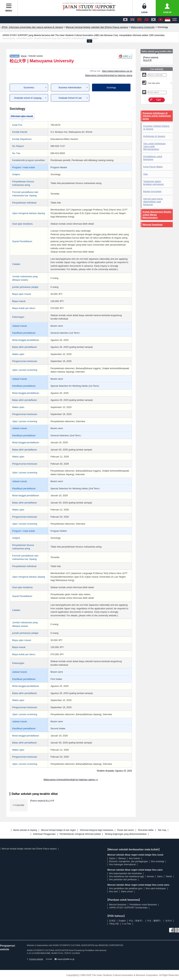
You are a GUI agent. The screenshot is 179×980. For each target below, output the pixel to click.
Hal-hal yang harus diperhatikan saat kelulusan (153, 202)
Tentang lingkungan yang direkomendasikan (126, 834)
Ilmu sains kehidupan (156, 888)
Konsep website (35, 959)
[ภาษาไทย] (175, 20)
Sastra (112, 858)
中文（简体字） (136, 921)
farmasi (150, 876)
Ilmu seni (113, 892)
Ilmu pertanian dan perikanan (123, 880)
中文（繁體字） (155, 921)
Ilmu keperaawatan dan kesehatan (125, 873)
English (122, 921)
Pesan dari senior (126, 830)
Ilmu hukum (134, 858)
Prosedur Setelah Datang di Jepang (156, 127)
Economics (29, 88)
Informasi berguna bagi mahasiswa (96, 830)
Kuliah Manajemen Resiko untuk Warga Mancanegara (157, 215)
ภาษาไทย (126, 924)
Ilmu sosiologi (158, 861)
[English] (132, 20)
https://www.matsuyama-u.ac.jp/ (117, 71)
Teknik (169, 876)
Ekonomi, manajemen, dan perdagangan (128, 861)
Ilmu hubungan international (122, 864)
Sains (160, 876)
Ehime (24, 56)
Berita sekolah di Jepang (25, 830)
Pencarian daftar (146, 830)
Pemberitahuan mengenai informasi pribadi (80, 834)
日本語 (112, 921)
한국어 (169, 921)
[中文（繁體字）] (146, 20)
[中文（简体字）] (139, 20)
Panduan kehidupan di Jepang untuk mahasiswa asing (157, 116)
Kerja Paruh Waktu (153, 167)
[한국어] (153, 20)
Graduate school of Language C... (30, 98)
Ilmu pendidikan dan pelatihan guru (126, 888)
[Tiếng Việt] (161, 20)
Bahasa (122, 858)
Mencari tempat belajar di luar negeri (58, 830)
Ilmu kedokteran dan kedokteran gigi (126, 876)
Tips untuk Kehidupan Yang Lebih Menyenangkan (154, 146)
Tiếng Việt (114, 924)
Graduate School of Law (70, 98)
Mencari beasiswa (153, 224)
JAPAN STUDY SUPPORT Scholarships (128, 908)
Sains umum (127, 892)
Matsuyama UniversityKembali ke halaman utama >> (71, 780)
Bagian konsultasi (152, 191)
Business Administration (70, 88)
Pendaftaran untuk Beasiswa (153, 158)
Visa (145, 174)
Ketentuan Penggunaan (44, 834)
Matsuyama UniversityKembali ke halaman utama (109, 75)
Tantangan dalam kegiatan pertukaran (153, 183)
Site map (162, 830)
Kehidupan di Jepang (154, 136)
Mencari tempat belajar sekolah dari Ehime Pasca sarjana (29, 849)
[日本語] (125, 20)
